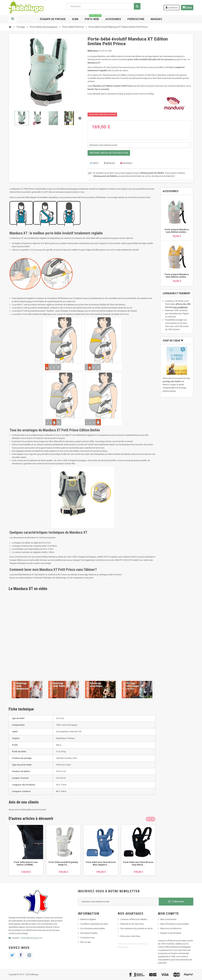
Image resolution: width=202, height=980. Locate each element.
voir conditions (180, 307)
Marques (156, 19)
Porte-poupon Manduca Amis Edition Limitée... (177, 276)
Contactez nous (88, 938)
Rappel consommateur (171, 933)
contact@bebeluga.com (31, 938)
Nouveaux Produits (89, 933)
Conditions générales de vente (94, 924)
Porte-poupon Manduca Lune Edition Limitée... (177, 231)
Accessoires (113, 19)
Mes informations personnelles (175, 924)
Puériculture (136, 19)
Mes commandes (168, 919)
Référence (93, 51)
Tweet (94, 163)
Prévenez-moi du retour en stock (109, 153)
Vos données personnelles (93, 928)
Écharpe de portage (53, 19)
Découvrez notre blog (130, 936)
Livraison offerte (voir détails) (134, 919)
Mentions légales (88, 919)
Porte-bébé (93, 18)
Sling (75, 19)
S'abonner (176, 901)
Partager (109, 163)
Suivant (80, 118)
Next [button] (153, 819)
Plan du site (86, 942)
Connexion (171, 7)
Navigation (13, 19)
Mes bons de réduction (171, 928)
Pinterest (126, 163)
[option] (26, 850)
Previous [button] (148, 819)
